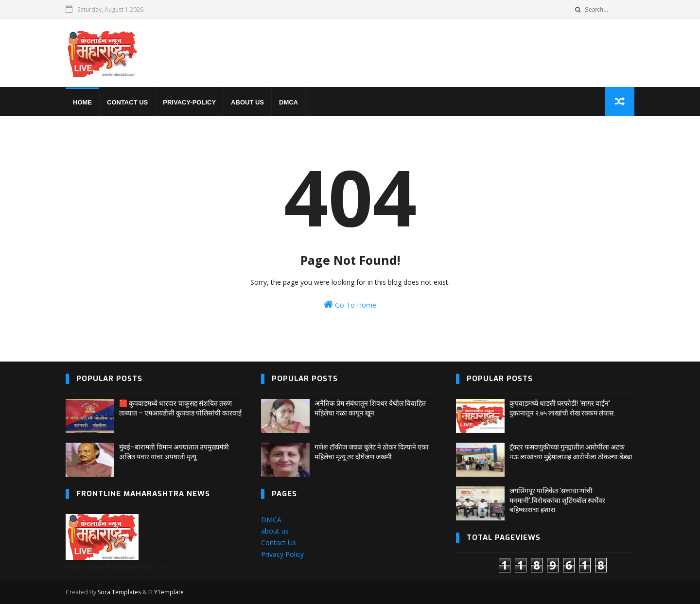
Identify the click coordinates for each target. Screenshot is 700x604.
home (82, 102)
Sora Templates (119, 592)
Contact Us (279, 543)
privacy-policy (189, 102)
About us (247, 102)
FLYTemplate (166, 592)
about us (275, 531)
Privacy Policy (282, 554)
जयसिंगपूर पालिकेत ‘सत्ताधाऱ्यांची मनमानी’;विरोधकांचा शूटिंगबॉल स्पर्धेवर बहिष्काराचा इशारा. (557, 500)
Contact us (127, 102)
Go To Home (350, 304)
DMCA (289, 102)
